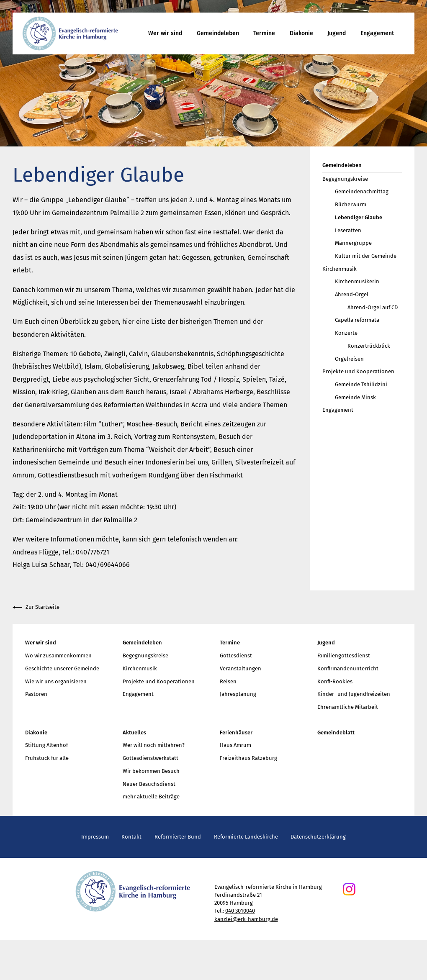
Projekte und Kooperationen (358, 371)
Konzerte (346, 333)
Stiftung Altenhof (46, 745)
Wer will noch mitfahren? (154, 745)
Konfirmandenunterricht (348, 668)
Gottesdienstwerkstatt (150, 758)
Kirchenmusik (340, 269)
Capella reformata (357, 320)
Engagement (377, 33)
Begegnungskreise (345, 179)
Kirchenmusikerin (357, 281)
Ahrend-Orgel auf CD (373, 307)
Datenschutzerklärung (318, 837)
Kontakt (131, 837)
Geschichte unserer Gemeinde (62, 668)
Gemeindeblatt (336, 732)
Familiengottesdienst (344, 655)
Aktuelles (134, 732)
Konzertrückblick (369, 346)
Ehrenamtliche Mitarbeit (348, 707)
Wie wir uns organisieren (56, 681)
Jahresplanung (238, 694)
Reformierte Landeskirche (246, 837)
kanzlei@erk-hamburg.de (246, 919)
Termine (264, 33)
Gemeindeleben (218, 33)
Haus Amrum (235, 745)
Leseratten (348, 230)
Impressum (95, 837)
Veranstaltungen (241, 668)
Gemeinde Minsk (355, 397)
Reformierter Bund (178, 837)
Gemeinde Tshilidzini (361, 384)
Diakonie (301, 33)
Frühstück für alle (47, 758)
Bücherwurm (351, 204)
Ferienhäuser (236, 732)
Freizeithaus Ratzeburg (248, 758)
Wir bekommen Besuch (151, 771)
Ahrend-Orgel (352, 294)
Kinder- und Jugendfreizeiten (354, 694)
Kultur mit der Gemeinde (366, 256)
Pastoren (36, 694)
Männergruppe (353, 243)
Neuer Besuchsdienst (149, 784)
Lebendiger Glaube (359, 217)
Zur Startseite (36, 607)
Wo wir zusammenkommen (58, 655)
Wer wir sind (165, 33)
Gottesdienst (236, 655)
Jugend (337, 33)
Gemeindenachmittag (362, 191)
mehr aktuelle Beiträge (151, 797)
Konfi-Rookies (335, 681)
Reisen (228, 681)
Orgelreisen (349, 359)
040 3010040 (240, 911)
